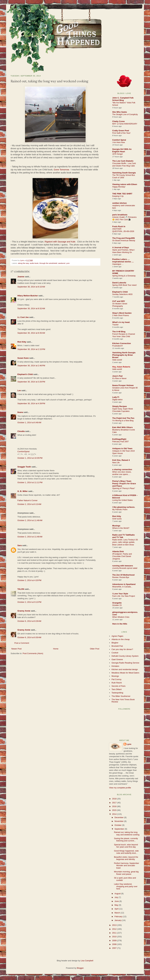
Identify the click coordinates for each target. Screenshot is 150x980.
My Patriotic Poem (120, 510)
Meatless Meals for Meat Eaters (125, 673)
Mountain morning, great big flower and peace (126, 873)
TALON (21, 589)
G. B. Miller (23, 491)
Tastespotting (117, 693)
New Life (116, 463)
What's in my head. (121, 322)
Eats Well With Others (122, 427)
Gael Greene (117, 659)
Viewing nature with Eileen (125, 184)
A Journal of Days (121, 247)
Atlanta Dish (118, 551)
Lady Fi (116, 397)
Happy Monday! (119, 187)
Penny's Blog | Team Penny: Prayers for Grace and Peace (124, 484)
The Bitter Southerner (121, 696)
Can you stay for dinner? (122, 649)
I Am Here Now (119, 142)
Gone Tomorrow (61, 170)
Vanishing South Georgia (124, 173)
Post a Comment (22, 643)
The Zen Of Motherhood (123, 575)
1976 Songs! (117, 154)
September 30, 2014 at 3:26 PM (31, 382)
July (117, 897)
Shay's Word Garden (122, 313)
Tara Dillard (117, 689)
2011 (115, 933)
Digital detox (117, 400)
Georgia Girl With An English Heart (122, 150)
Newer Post (16, 649)
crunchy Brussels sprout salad (125, 568)
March (118, 913)
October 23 (117, 605)
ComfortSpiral (23, 451)
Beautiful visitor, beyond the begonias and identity (126, 858)
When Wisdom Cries (121, 617)
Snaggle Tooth (24, 467)
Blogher (115, 643)
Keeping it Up (118, 196)
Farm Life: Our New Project (124, 596)
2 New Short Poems (121, 315)
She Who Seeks (120, 112)
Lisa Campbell (87, 961)
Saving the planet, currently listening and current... (126, 840)
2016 (115, 806)
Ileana (20, 412)
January (118, 920)
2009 (115, 941)
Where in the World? (121, 528)
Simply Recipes (120, 406)
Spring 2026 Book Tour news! (124, 285)
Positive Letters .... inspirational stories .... (123, 260)
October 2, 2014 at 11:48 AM (30, 520)
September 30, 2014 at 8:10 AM (31, 287)
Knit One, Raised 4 (121, 460)
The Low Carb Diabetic (123, 161)
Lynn (22, 260)
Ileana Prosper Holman (123, 385)
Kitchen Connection (122, 343)
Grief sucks (117, 519)
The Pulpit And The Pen (123, 418)
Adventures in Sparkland (124, 584)
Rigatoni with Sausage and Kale (60, 242)
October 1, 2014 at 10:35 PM (30, 458)
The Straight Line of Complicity (125, 114)
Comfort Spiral (119, 140)
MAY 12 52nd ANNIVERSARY (125, 124)
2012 (115, 929)
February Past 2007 (120, 442)
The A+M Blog (119, 332)
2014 (115, 814)
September (120, 829)
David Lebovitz (119, 283)
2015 (115, 810)
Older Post (95, 649)
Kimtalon (115, 666)
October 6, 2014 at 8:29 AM (29, 621)
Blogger (80, 968)
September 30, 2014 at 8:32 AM (31, 308)
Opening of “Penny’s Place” (124, 488)
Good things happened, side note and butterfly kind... (126, 852)
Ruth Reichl (117, 683)
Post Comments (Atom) (33, 653)
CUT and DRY (119, 301)
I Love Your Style (120, 594)
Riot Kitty (22, 342)
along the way (23, 263)
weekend (62, 263)
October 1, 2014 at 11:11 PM (30, 482)
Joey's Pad (117, 376)
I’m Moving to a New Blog (123, 421)
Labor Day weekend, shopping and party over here (126, 886)
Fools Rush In (119, 226)
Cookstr (115, 653)
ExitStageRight (119, 439)
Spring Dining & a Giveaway (124, 276)
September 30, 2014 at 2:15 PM (31, 349)
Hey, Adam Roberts (121, 367)
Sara (20, 545)
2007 (115, 948)
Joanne (21, 277)
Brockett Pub (117, 646)
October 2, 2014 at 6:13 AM (29, 504)
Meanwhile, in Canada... (122, 587)
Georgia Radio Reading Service (125, 663)
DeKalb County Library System (125, 656)
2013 (115, 925)
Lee (19, 390)
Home (56, 649)
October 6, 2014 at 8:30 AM (29, 637)
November (119, 821)
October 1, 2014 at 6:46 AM (29, 422)
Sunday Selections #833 (122, 294)
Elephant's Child (25, 374)
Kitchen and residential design (125, 669)
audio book (34, 263)
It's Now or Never (119, 378)
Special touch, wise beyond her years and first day (126, 846)
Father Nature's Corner (27, 500)
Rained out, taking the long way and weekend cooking (127, 833)
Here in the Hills (120, 624)
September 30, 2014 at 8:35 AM (31, 333)
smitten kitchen (119, 203)
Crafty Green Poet (121, 131)
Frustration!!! (117, 346)
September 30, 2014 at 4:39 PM (31, 403)
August (118, 894)
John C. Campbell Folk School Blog (123, 99)
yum (68, 263)
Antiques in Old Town (122, 448)
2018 (115, 799)
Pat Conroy (116, 679)
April (117, 909)
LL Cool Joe (23, 317)
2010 (115, 937)
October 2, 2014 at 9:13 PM (29, 602)
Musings (116, 526)
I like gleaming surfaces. (124, 507)
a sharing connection (122, 469)
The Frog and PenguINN (123, 238)
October (118, 825)
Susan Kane (23, 358)
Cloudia (21, 431)
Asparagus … (118, 264)
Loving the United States (122, 500)
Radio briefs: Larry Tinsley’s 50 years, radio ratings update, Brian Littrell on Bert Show (125, 542)
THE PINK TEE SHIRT (122, 194)
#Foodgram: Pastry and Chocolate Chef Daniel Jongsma (122, 556)
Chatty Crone (118, 121)
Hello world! (117, 360)
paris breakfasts (120, 215)
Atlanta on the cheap (121, 639)
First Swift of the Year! (121, 133)
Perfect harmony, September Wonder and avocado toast (126, 866)
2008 (115, 944)
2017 (115, 803)
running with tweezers (123, 566)
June (117, 901)
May (117, 905)
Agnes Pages (117, 636)
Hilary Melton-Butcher (28, 296)
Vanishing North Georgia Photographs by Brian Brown (124, 355)
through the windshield (48, 263)
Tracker (115, 325)
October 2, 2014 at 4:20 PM (29, 580)
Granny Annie (24, 611)
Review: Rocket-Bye (121, 577)
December (119, 817)
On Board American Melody (124, 241)
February (119, 916)
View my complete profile (120, 788)
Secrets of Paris (118, 686)
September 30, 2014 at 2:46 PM (31, 366)
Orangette (117, 603)
